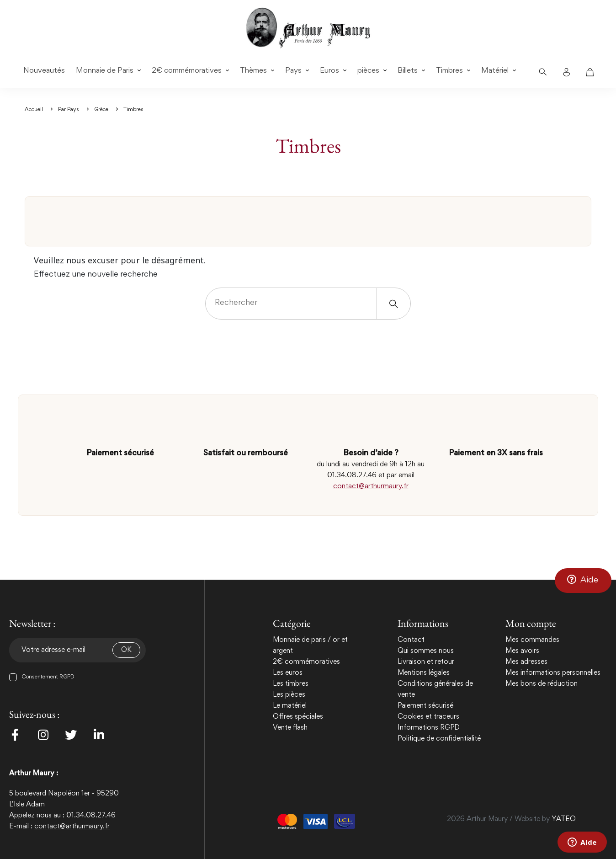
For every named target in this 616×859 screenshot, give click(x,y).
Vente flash (290, 728)
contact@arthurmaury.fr (371, 486)
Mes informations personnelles (553, 673)
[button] (583, 580)
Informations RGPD (429, 728)
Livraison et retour (426, 662)
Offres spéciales (298, 717)
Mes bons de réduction (542, 684)
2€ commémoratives (306, 662)
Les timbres (291, 684)
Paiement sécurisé (425, 706)
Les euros (288, 673)
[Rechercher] (308, 304)
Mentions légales (424, 673)
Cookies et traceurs (428, 717)
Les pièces (289, 695)
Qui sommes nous (426, 651)
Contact (411, 640)
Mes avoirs (522, 651)
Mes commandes (532, 640)
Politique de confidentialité (439, 739)
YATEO (564, 819)
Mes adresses (526, 662)
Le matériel (290, 706)
